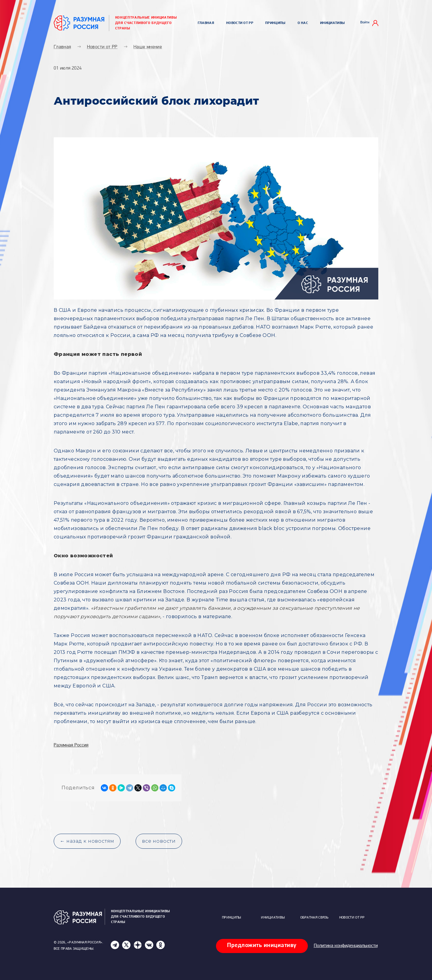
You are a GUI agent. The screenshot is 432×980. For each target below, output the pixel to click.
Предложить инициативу (262, 946)
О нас (303, 23)
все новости (159, 841)
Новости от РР (240, 23)
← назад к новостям (87, 841)
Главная (206, 23)
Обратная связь (315, 918)
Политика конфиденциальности (346, 946)
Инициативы (332, 23)
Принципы (275, 23)
